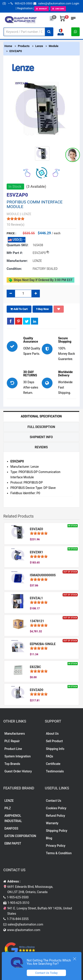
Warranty (52, 823)
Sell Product (54, 741)
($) (6, 3)
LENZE (9, 801)
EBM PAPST (13, 843)
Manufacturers (15, 734)
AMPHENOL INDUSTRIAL (13, 818)
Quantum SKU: (17, 245)
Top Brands (12, 764)
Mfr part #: (15, 253)
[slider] (15, 219)
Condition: (14, 269)
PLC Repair (12, 741)
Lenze (39, 46)
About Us (52, 734)
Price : (11, 233)
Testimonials (55, 771)
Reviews (41, 447)
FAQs (50, 756)
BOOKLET (41, 9)
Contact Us (54, 801)
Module (54, 46)
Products (24, 46)
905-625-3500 (21, 3)
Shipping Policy (57, 831)
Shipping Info (55, 749)
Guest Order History (18, 771)
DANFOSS (11, 828)
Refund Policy (56, 816)
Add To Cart (19, 309)
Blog (49, 838)
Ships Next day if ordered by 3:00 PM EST (41, 280)
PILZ (8, 808)
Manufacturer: (17, 261)
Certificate (53, 764)
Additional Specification (41, 416)
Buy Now (43, 309)
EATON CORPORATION (20, 836)
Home (8, 46)
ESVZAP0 (16, 51)
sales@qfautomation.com (52, 3)
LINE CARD (58, 9)
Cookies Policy (56, 808)
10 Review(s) (15, 225)
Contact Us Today (46, 973)
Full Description (41, 427)
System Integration (17, 756)
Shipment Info (41, 437)
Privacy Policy (56, 846)
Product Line (13, 749)
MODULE (13, 214)
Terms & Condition (59, 853)
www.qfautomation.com (24, 930)
